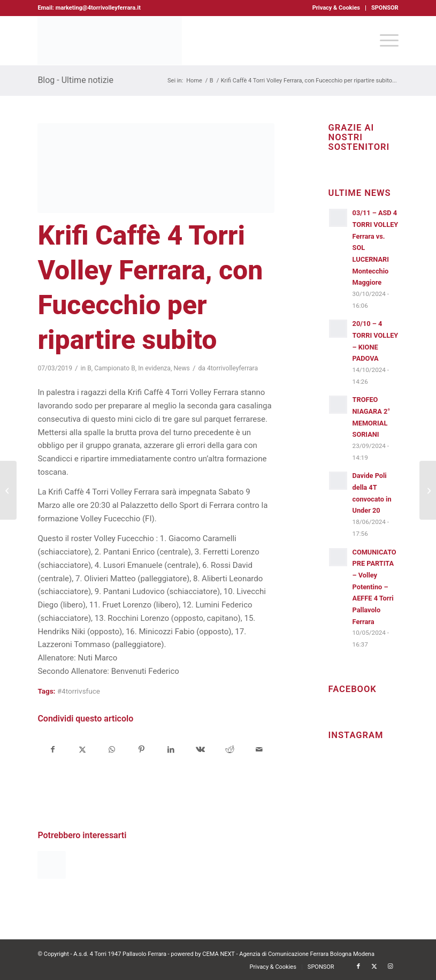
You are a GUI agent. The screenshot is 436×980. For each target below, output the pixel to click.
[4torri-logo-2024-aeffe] (110, 41)
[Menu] (384, 41)
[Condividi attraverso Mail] (259, 750)
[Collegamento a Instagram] (391, 967)
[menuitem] (336, 8)
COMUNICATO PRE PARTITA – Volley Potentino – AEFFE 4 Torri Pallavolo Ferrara (374, 587)
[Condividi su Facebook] (53, 750)
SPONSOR (385, 8)
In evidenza (154, 368)
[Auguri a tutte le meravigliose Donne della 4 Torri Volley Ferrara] (428, 490)
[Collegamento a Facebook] (358, 967)
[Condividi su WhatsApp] (112, 750)
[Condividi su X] (82, 750)
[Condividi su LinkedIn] (171, 750)
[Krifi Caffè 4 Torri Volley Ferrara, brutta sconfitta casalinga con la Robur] (8, 490)
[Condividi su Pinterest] (141, 750)
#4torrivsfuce (79, 691)
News (182, 368)
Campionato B (115, 368)
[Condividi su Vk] (200, 750)
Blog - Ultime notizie (75, 80)
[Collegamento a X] (374, 967)
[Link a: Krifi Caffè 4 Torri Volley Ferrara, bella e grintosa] (51, 865)
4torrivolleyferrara (232, 368)
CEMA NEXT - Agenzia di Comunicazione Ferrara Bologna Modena (288, 954)
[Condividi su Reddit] (230, 750)
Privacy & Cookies (336, 8)
